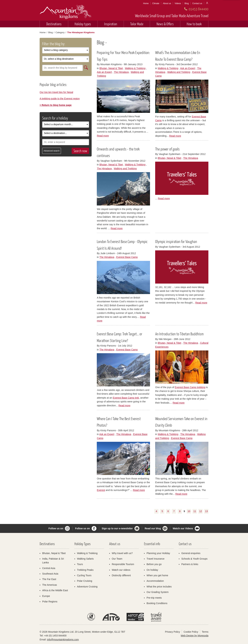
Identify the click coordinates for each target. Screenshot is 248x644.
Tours (80, 564)
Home (146, 3)
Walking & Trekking (135, 68)
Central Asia (49, 568)
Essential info (152, 544)
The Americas (50, 585)
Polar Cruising (85, 581)
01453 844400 (199, 9)
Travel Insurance (156, 559)
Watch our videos (121, 570)
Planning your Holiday (158, 553)
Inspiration (111, 24)
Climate (156, 3)
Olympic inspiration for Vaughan (176, 241)
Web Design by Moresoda (195, 636)
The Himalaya (121, 72)
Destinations (54, 24)
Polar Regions (50, 602)
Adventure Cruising (87, 587)
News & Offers (165, 24)
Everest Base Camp (127, 257)
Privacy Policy (172, 632)
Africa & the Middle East (55, 590)
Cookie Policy (191, 632)
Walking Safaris (85, 559)
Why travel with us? (122, 553)
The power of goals (167, 149)
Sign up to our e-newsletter (117, 528)
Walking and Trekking (179, 72)
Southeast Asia (50, 574)
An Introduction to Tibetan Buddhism (179, 334)
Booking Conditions (157, 603)
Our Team (117, 559)
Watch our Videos (183, 528)
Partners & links (190, 564)
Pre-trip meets (154, 598)
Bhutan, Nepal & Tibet (111, 68)
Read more (103, 136)
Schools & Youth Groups (194, 559)
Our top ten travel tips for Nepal (56, 92)
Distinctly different (121, 575)
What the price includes (159, 587)
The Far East (49, 579)
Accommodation (155, 581)
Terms (205, 632)
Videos (178, 3)
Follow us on (56, 528)
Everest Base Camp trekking (190, 387)
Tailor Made (137, 24)
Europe (46, 596)
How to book (194, 24)
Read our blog (153, 528)
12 (201, 511)
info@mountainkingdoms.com (63, 640)
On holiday (152, 570)
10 (189, 511)
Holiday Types (82, 544)
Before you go (154, 564)
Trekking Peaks (85, 570)
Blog (187, 3)
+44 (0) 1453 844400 (55, 636)
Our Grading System (158, 592)
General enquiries (191, 553)
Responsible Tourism (123, 564)
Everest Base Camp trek (126, 398)
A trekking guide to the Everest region (60, 99)
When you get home (157, 575)
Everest (101, 490)
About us (167, 3)
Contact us (197, 3)
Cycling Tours (84, 575)
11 (195, 511)
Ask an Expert (104, 72)
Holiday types (83, 24)
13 (206, 511)
